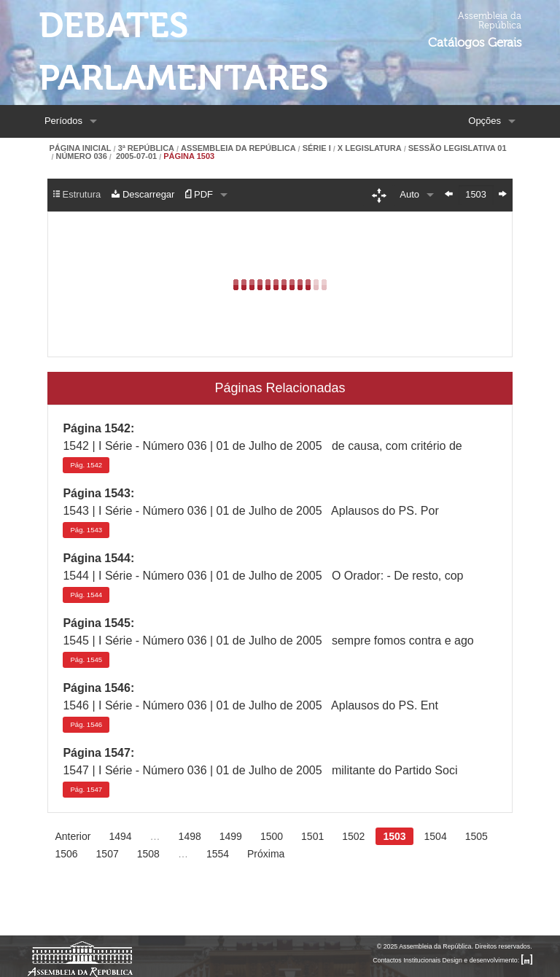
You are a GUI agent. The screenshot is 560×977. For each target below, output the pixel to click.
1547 (86, 789)
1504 (436, 836)
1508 (148, 854)
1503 (394, 836)
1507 (108, 854)
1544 (86, 595)
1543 (86, 530)
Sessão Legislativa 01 (458, 148)
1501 (312, 836)
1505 (477, 836)
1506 (66, 854)
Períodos (63, 121)
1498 (190, 836)
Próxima (266, 854)
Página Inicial (80, 148)
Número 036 (81, 156)
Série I (317, 148)
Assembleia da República (238, 148)
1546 (86, 724)
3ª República (146, 148)
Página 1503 (189, 156)
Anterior (73, 836)
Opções (485, 121)
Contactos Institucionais (407, 960)
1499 (231, 836)
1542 (86, 465)
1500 (272, 836)
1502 (353, 836)
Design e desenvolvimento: (487, 960)
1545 (86, 659)
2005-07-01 (135, 156)
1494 (120, 836)
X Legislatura (370, 148)
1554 (218, 854)
